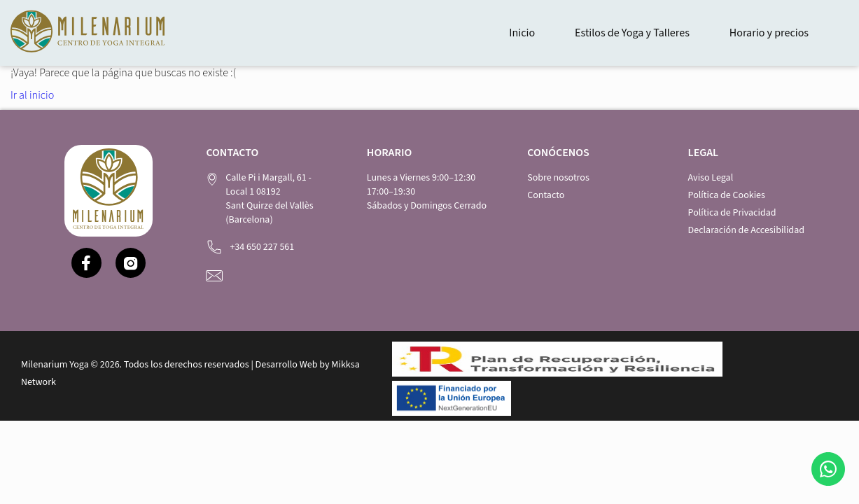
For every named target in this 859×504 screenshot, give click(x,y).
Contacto (546, 195)
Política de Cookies (727, 195)
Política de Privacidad (732, 213)
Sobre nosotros (558, 178)
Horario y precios (769, 33)
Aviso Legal (711, 178)
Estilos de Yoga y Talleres (632, 33)
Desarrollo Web (287, 365)
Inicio (522, 33)
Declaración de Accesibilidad (746, 230)
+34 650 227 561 (262, 247)
